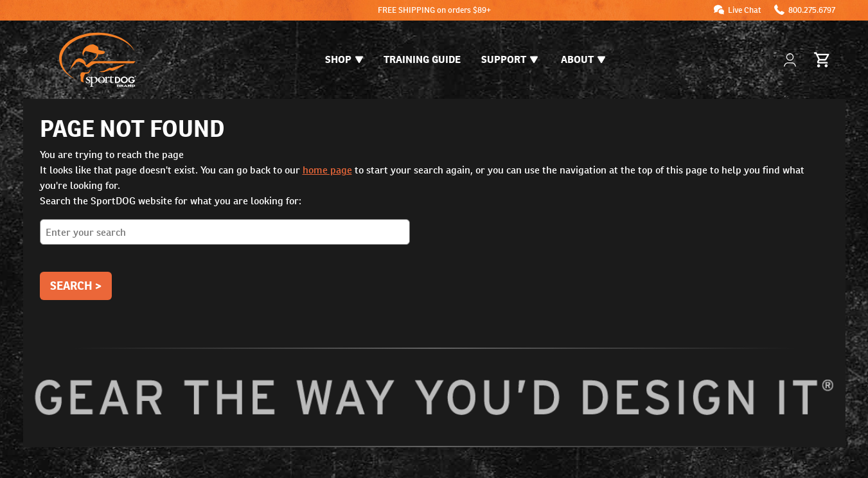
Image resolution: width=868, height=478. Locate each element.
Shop (344, 59)
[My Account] (791, 60)
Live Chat (745, 10)
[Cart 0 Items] (822, 60)
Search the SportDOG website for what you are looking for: (434, 225)
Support (509, 59)
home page (327, 170)
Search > (76, 286)
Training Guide (422, 59)
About (583, 59)
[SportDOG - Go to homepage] (98, 60)
